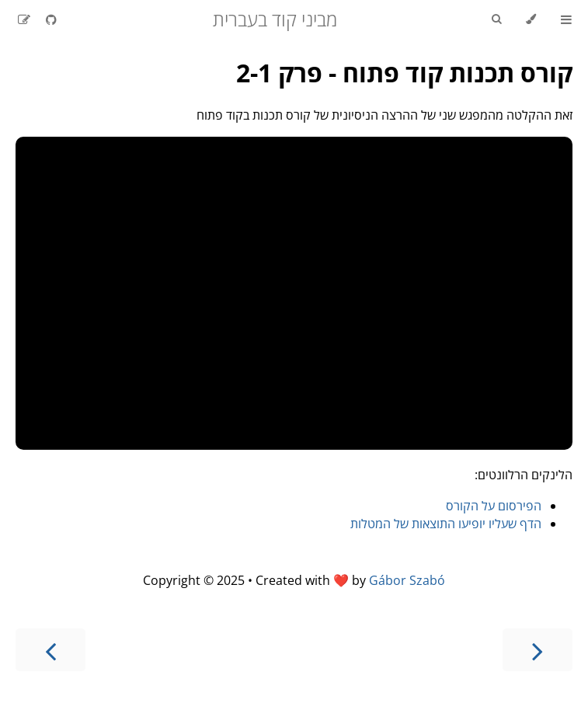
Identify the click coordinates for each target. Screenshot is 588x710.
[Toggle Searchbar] (496, 19)
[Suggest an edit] (24, 19)
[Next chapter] (50, 650)
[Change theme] (531, 19)
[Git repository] (50, 19)
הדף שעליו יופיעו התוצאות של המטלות (446, 524)
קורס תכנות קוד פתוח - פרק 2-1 (404, 73)
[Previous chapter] (538, 650)
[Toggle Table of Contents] (566, 19)
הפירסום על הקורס (494, 506)
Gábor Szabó (407, 580)
